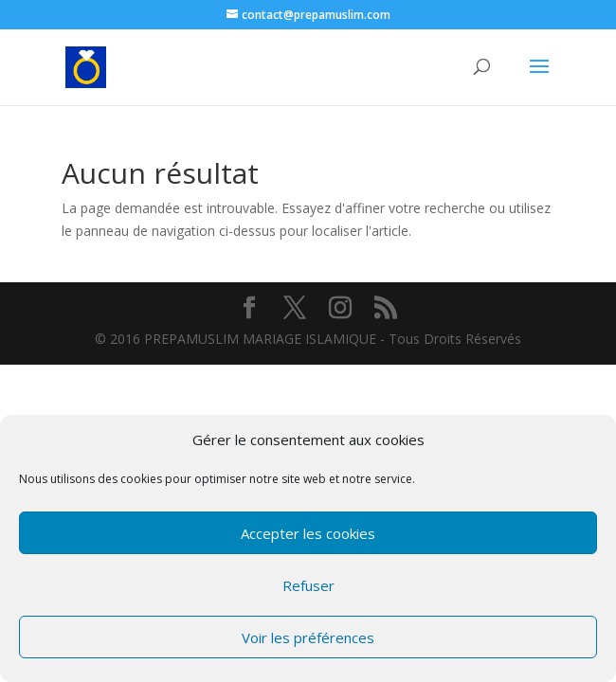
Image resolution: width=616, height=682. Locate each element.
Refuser (308, 585)
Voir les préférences (308, 637)
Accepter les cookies (308, 533)
